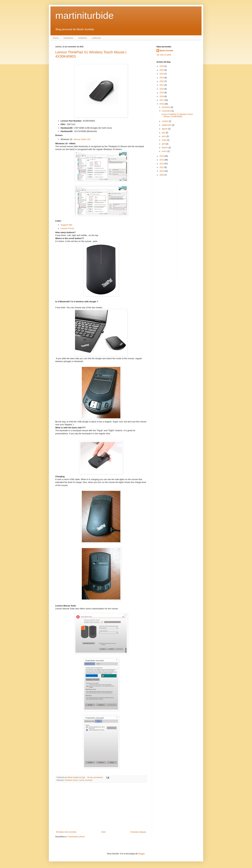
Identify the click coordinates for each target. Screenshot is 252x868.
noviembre (167, 111)
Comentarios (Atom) (76, 837)
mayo (164, 140)
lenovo (76, 780)
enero (165, 151)
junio (164, 136)
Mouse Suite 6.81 (82, 139)
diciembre (166, 107)
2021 (162, 85)
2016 (162, 104)
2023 (162, 78)
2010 (162, 171)
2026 (162, 66)
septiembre (167, 125)
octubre (165, 121)
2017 (162, 100)
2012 (162, 167)
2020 (162, 89)
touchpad (89, 780)
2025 (162, 70)
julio (164, 133)
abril (164, 144)
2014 (162, 160)
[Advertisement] (101, 807)
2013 (162, 164)
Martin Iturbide (166, 51)
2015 (162, 156)
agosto (165, 129)
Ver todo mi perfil (164, 55)
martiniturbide (85, 16)
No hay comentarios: (95, 777)
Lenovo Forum (67, 228)
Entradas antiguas (138, 832)
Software (83, 38)
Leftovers (96, 38)
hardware (68, 780)
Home (56, 38)
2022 (162, 81)
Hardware (68, 38)
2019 (162, 93)
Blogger (141, 854)
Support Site (66, 225)
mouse (82, 780)
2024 (162, 74)
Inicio (104, 832)
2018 (162, 96)
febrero (165, 148)
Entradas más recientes (66, 832)
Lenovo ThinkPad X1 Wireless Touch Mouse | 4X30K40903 (177, 115)
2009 (162, 175)
